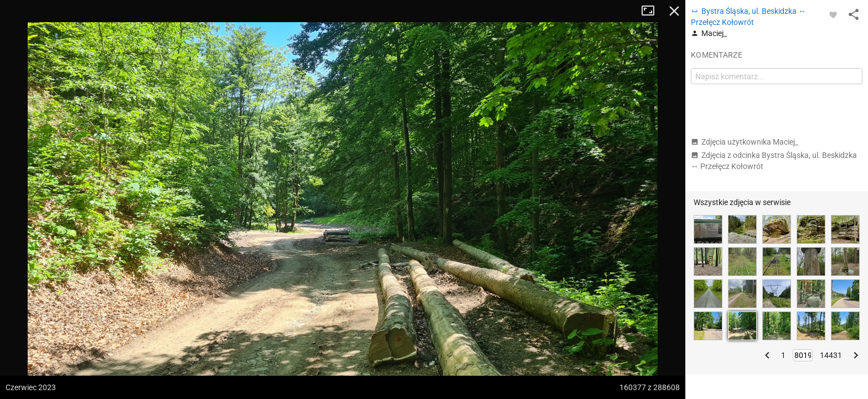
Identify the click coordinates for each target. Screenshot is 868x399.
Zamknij (674, 11)
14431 (831, 355)
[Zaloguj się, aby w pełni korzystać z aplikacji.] (833, 14)
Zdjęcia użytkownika (745, 142)
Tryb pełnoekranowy (652, 11)
